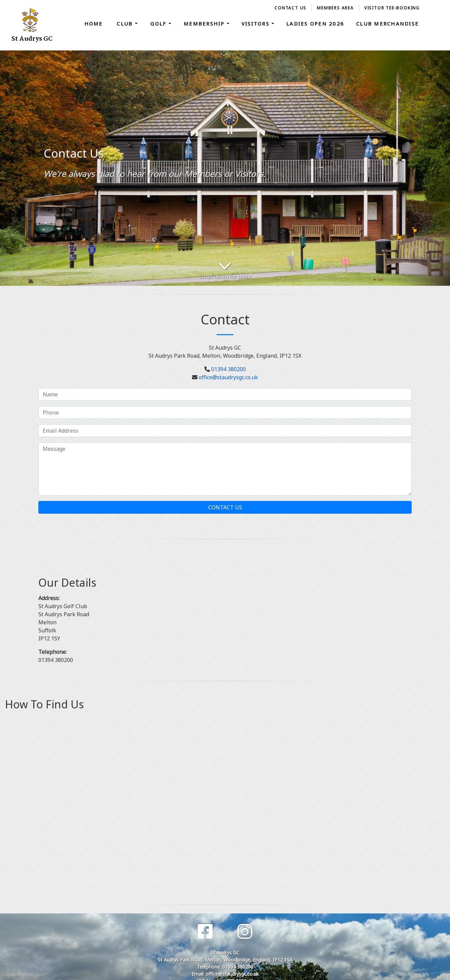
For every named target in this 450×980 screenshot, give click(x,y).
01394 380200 (229, 369)
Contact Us (290, 8)
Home (94, 24)
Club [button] (126, 24)
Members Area (335, 8)
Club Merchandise (387, 24)
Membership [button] (205, 24)
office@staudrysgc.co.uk (228, 377)
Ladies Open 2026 (315, 24)
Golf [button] (159, 24)
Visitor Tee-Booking (392, 8)
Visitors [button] (256, 24)
